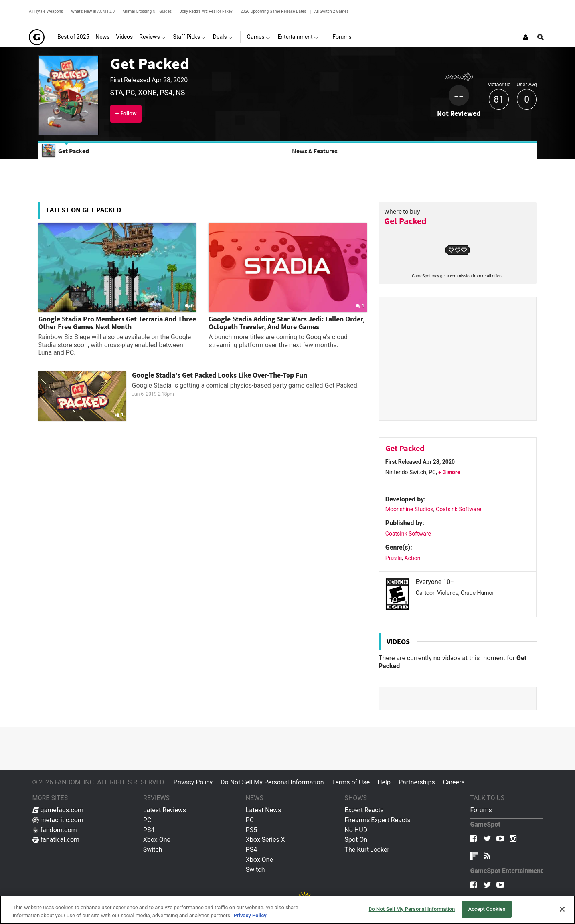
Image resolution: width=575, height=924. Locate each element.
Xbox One (157, 840)
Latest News (264, 810)
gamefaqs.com (58, 810)
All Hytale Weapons (46, 11)
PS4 (149, 830)
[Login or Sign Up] (526, 37)
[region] (287, 910)
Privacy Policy (193, 782)
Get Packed (150, 63)
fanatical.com (56, 840)
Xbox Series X (265, 840)
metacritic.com (58, 820)
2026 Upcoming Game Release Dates (274, 11)
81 (499, 100)
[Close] (562, 909)
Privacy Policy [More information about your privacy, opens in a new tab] (250, 915)
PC (147, 820)
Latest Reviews (165, 810)
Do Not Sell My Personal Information (272, 782)
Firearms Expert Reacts (377, 820)
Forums (481, 810)
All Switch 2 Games (332, 11)
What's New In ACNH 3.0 (93, 11)
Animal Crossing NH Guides (147, 11)
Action (412, 558)
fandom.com (55, 830)
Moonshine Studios (409, 509)
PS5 (252, 830)
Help (384, 782)
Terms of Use (351, 782)
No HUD (356, 830)
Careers (454, 782)
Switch (153, 850)
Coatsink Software (458, 509)
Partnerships (417, 782)
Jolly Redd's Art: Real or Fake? (206, 11)
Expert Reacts (364, 810)
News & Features (315, 151)
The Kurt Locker (367, 850)
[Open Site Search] (541, 37)
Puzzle (394, 558)
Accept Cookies (487, 909)
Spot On (356, 840)
